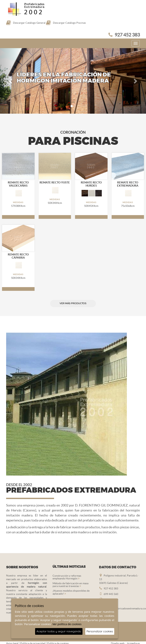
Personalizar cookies (100, 631)
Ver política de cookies (67, 624)
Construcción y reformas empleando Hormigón (67, 577)
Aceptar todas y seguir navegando (59, 631)
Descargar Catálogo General (29, 23)
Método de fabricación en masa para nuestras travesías (70, 585)
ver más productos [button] (73, 303)
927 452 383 (127, 35)
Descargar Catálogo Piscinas (69, 23)
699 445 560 (111, 594)
